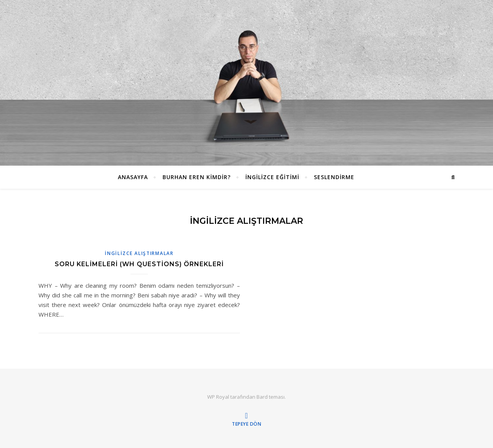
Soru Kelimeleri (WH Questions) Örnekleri (139, 264)
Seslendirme (334, 177)
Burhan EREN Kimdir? (197, 177)
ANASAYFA (133, 177)
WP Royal (218, 397)
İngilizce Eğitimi (272, 177)
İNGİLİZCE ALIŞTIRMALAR (139, 253)
